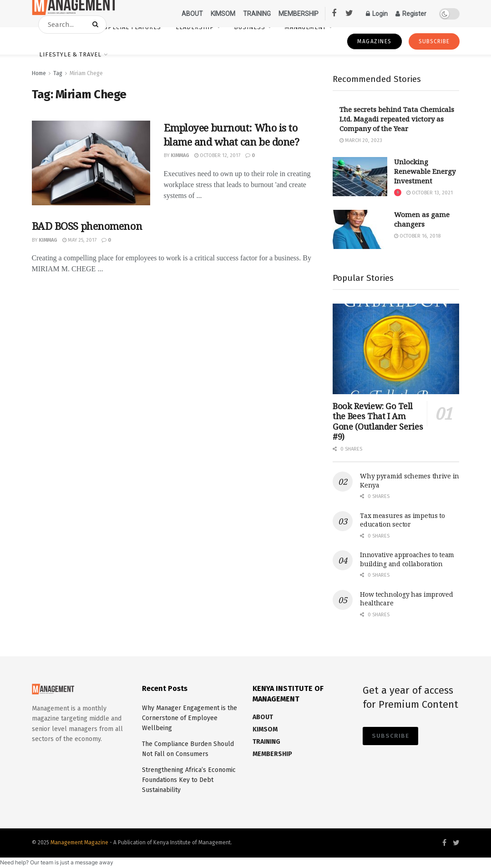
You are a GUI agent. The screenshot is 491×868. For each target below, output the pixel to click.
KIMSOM (223, 14)
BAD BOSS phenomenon (87, 226)
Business (250, 27)
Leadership (195, 27)
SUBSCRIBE (434, 41)
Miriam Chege (86, 73)
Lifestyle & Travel (70, 54)
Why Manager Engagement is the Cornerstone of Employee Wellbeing (190, 718)
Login (377, 14)
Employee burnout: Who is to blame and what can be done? (232, 135)
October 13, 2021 (430, 193)
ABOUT (192, 14)
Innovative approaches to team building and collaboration (407, 559)
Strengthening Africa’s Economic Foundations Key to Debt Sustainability (189, 780)
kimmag (180, 155)
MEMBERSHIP (299, 14)
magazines (375, 41)
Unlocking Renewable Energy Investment (425, 171)
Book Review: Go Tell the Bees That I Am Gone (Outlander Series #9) (378, 421)
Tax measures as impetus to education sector (402, 520)
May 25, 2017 (79, 240)
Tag (58, 73)
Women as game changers (422, 219)
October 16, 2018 (417, 236)
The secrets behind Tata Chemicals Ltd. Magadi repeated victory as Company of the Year (397, 119)
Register (411, 14)
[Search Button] (97, 25)
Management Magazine (80, 843)
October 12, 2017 (217, 155)
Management (306, 27)
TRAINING (257, 14)
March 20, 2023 (361, 140)
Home (39, 73)
